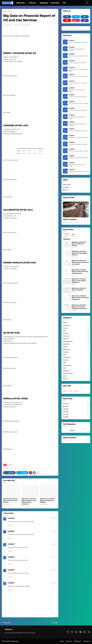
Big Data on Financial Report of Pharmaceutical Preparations (80, 298)
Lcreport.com (14, 641)
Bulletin (65, 391)
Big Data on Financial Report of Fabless (79, 289)
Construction (76, 358)
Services (76, 379)
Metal (76, 363)
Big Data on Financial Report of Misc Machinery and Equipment (80, 272)
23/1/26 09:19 (54, 531)
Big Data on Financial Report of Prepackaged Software (79, 253)
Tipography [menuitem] (44, 3)
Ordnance (76, 352)
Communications (76, 374)
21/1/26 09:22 (54, 518)
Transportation (76, 366)
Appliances (76, 349)
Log (73, 234)
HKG (71, 391)
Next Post (55, 623)
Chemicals (76, 336)
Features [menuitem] (32, 3)
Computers (76, 326)
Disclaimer (66, 187)
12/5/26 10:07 (54, 583)
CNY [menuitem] (64, 3)
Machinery (76, 339)
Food (76, 331)
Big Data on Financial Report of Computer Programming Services (79, 307)
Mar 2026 (76, 409)
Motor (76, 376)
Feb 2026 (76, 412)
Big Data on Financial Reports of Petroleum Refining (47, 500)
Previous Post (7, 623)
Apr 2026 (76, 406)
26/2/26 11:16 (54, 557)
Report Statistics (70, 220)
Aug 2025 (76, 417)
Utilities (10, 11)
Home (5, 11)
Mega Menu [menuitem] (21, 3)
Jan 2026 (76, 414)
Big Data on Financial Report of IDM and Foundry (79, 244)
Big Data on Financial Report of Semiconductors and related (80, 262)
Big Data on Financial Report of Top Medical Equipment (79, 281)
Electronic (76, 360)
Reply (10, 525)
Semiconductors (76, 342)
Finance (76, 328)
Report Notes (67, 185)
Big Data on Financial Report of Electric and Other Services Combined (29, 501)
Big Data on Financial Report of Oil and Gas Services (10, 500)
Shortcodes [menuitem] (55, 3)
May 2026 (76, 404)
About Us (65, 190)
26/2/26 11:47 (54, 570)
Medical (76, 323)
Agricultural (76, 344)
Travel (76, 368)
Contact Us (87, 641)
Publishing (76, 371)
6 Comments (27, 25)
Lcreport (11, 518)
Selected (76, 391)
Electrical (76, 334)
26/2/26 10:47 (54, 544)
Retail (76, 355)
